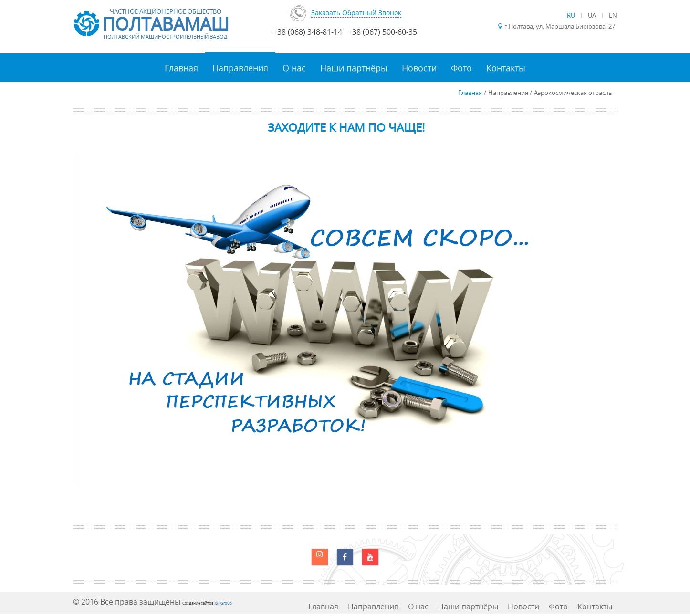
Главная (181, 68)
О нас (294, 68)
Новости (419, 68)
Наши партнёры (354, 68)
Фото (461, 68)
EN (613, 15)
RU (572, 15)
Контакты (506, 68)
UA (593, 15)
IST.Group (223, 603)
